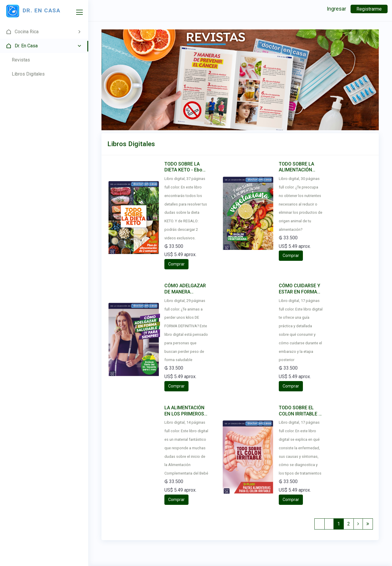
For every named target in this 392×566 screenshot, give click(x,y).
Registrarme (369, 9)
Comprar (176, 264)
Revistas (21, 60)
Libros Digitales (28, 74)
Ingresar (336, 9)
